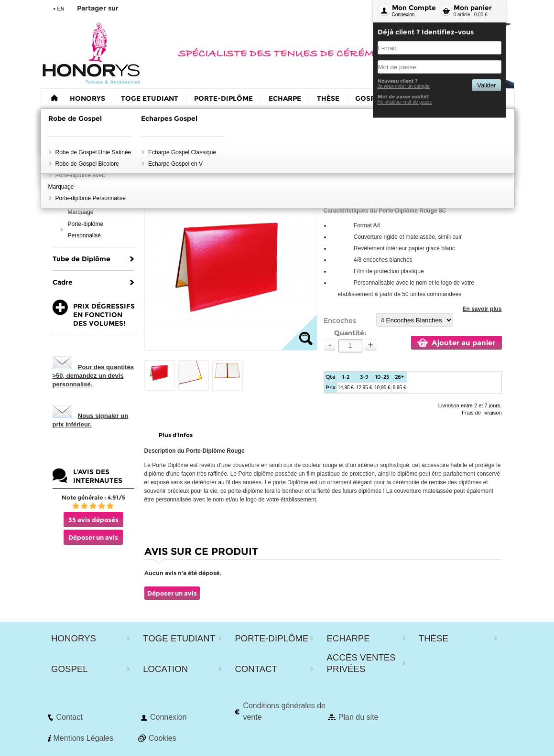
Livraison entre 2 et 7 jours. (470, 405)
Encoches (340, 320)
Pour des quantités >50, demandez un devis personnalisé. (93, 376)
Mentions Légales (83, 738)
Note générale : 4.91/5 (93, 497)
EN (61, 9)
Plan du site (358, 717)
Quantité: (350, 333)
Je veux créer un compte (404, 86)
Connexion (403, 15)
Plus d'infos (176, 435)
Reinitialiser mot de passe (405, 102)
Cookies (163, 738)
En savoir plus (482, 309)
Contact (70, 717)
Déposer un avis (93, 537)
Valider (486, 85)
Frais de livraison (482, 413)
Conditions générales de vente (284, 711)
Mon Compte (414, 8)
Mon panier (473, 8)
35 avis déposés (93, 520)
